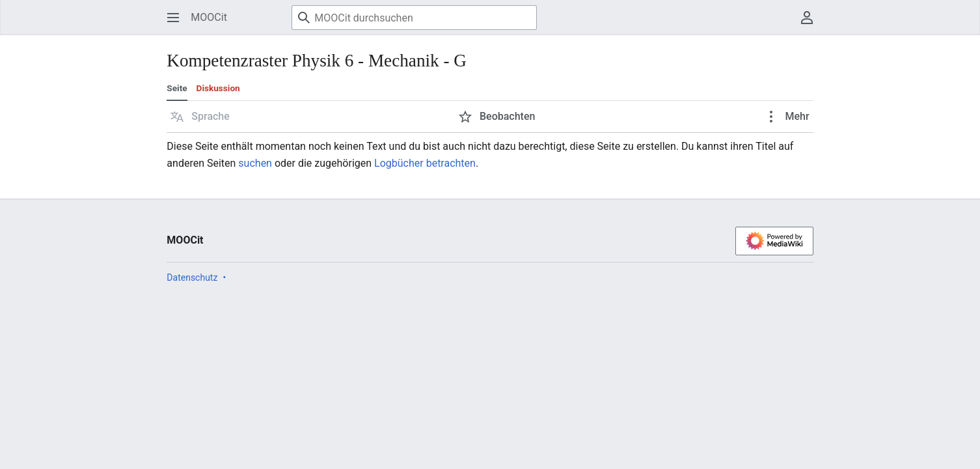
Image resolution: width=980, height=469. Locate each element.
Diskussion (218, 88)
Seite (177, 88)
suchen (255, 163)
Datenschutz (192, 277)
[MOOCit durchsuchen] (414, 18)
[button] (200, 117)
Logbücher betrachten (425, 163)
